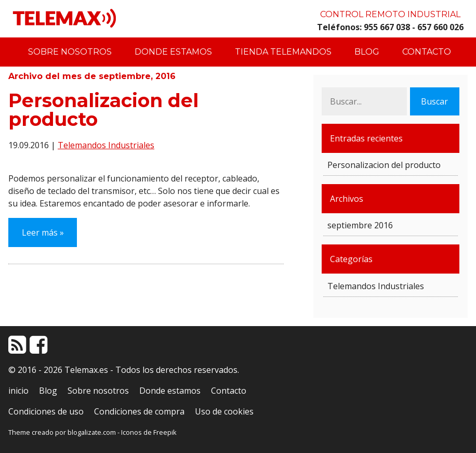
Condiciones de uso (46, 411)
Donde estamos (173, 52)
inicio (18, 391)
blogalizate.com (92, 432)
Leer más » (43, 232)
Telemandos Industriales (106, 145)
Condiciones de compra (139, 411)
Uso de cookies (224, 411)
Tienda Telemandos (283, 52)
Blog (367, 52)
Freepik (165, 432)
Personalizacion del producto (103, 110)
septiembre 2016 (360, 225)
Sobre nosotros (70, 52)
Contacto (427, 52)
